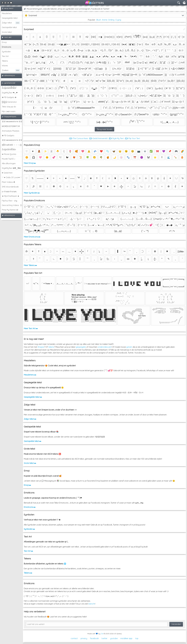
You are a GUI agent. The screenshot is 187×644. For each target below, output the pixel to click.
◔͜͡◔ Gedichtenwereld (98, 138)
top (137, 638)
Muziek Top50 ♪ (9, 159)
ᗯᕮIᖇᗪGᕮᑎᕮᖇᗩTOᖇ (11, 126)
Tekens (5, 61)
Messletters (7, 13)
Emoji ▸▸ (27, 485)
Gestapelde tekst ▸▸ (33, 441)
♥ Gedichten (7, 173)
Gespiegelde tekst (10, 18)
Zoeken (5, 70)
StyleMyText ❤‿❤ (10, 93)
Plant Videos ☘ (8, 182)
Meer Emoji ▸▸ (30, 163)
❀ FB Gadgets (8, 136)
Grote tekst (7, 32)
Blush (99, 20)
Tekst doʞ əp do (9, 107)
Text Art (5, 56)
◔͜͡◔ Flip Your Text (132, 138)
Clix (102, 634)
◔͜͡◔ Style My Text (116, 138)
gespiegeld (81, 347)
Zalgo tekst (7, 23)
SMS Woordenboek (10, 187)
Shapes (41, 347)
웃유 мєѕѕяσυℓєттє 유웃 (12, 121)
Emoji (4, 42)
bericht (92, 604)
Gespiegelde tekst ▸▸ (33, 397)
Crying (118, 20)
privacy (84, 638)
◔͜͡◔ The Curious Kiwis (78, 138)
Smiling (111, 20)
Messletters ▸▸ (30, 375)
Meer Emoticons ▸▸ (32, 237)
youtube (114, 638)
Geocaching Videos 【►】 (12, 205)
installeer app (126, 638)
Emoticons (7, 47)
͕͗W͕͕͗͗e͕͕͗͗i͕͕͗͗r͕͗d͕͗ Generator (9, 102)
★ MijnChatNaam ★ (11, 196)
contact (74, 638)
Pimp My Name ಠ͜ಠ (10, 210)
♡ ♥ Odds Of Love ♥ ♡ (12, 177)
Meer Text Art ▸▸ (31, 328)
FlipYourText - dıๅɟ (9, 201)
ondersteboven (105, 347)
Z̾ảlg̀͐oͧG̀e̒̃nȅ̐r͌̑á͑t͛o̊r (9, 149)
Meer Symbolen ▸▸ (32, 193)
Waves (5, 66)
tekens (51, 347)
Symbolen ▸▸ (29, 529)
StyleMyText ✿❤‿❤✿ (11, 168)
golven (129, 347)
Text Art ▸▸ (28, 551)
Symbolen (6, 52)
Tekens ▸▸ (28, 573)
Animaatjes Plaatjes (11, 131)
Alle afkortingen (9, 163)
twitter (104, 638)
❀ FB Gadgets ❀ (9, 97)
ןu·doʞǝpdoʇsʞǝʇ (9, 191)
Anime (105, 20)
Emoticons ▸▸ (30, 507)
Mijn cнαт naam (9, 111)
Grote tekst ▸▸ (30, 463)
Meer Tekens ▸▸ (30, 265)
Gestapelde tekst (9, 27)
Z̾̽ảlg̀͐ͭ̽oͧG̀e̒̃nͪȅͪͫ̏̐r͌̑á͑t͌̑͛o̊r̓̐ (9, 88)
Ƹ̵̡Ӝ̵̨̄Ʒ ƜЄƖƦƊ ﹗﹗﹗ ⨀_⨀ (12, 145)
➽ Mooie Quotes (9, 154)
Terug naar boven (104, 129)
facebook (94, 638)
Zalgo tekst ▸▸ (30, 419)
